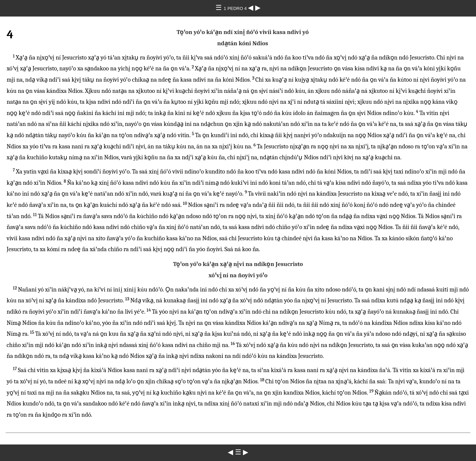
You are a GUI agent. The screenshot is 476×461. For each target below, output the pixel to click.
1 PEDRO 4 (236, 8)
